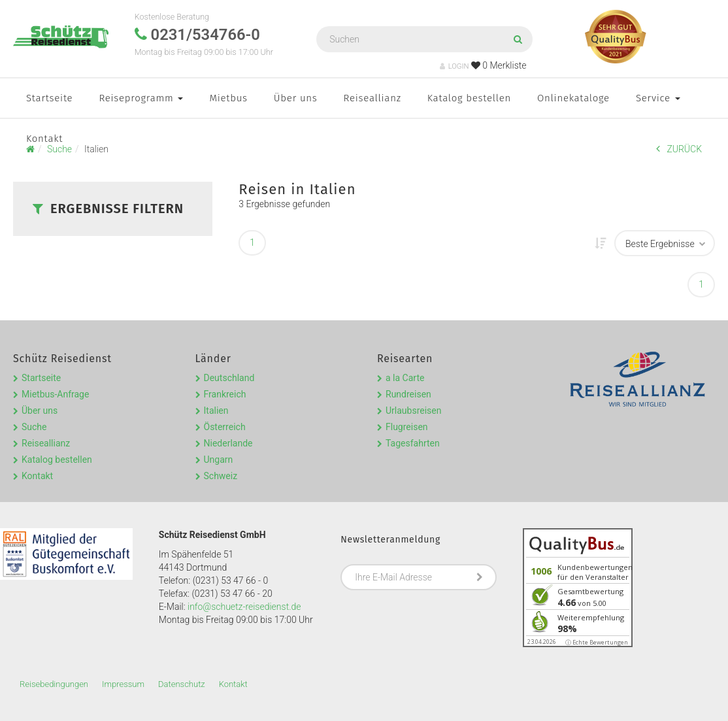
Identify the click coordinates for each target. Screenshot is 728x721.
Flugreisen (407, 427)
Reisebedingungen (54, 684)
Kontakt (44, 139)
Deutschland (229, 378)
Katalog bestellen (469, 98)
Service (658, 98)
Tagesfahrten (413, 443)
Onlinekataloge (573, 98)
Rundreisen (408, 394)
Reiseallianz (372, 98)
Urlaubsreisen (413, 411)
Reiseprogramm (141, 98)
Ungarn (219, 460)
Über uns (296, 98)
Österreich (225, 427)
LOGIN (455, 66)
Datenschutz (182, 684)
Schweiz (221, 476)
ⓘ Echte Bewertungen (597, 642)
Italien (216, 411)
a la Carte (405, 378)
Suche (34, 427)
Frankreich (225, 394)
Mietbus (228, 98)
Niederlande (228, 443)
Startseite (49, 98)
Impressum (123, 684)
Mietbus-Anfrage (55, 394)
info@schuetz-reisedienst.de (244, 607)
